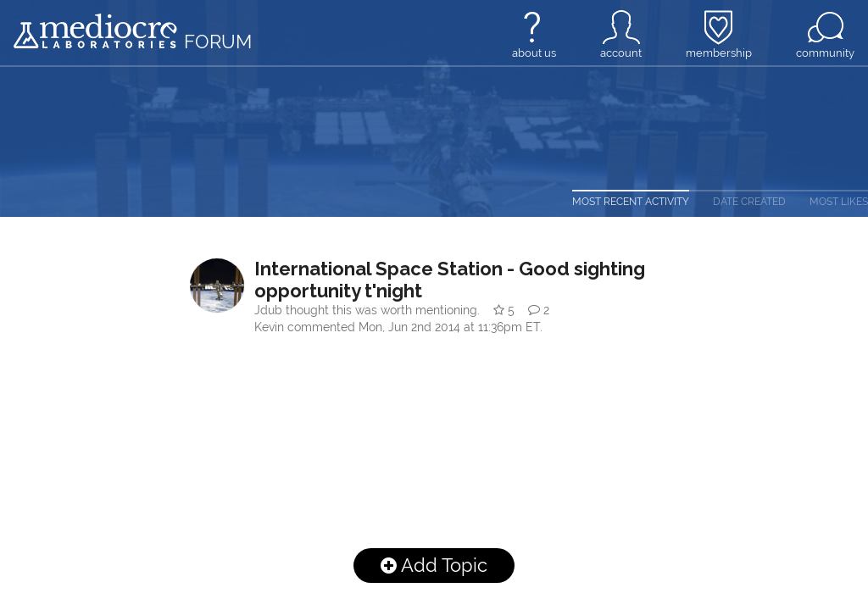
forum (218, 42)
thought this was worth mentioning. (369, 310)
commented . (415, 327)
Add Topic (434, 565)
